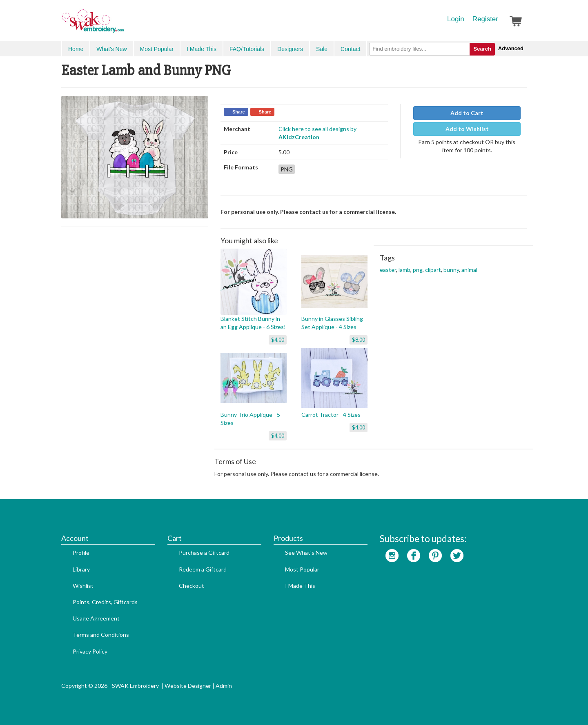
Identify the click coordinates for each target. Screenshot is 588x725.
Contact (350, 49)
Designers (290, 49)
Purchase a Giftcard (204, 553)
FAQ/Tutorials (247, 49)
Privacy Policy (90, 651)
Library (81, 569)
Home (76, 49)
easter (388, 270)
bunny (451, 270)
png (418, 270)
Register (485, 19)
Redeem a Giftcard (203, 569)
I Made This (202, 49)
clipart (433, 270)
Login (456, 19)
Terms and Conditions (101, 635)
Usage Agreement (96, 618)
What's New (111, 49)
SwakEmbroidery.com (122, 24)
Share (239, 112)
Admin (224, 686)
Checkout (192, 586)
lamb (404, 270)
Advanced (511, 48)
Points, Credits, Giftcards (105, 602)
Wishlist (83, 586)
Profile (81, 553)
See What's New (306, 553)
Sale (322, 49)
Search (482, 49)
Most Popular (157, 49)
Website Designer (188, 686)
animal (469, 270)
